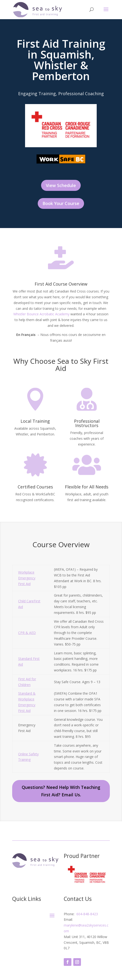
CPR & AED (27, 633)
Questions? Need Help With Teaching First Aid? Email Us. (61, 791)
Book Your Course (61, 203)
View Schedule (61, 185)
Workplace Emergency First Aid (27, 578)
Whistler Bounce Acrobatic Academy (41, 314)
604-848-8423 (87, 914)
